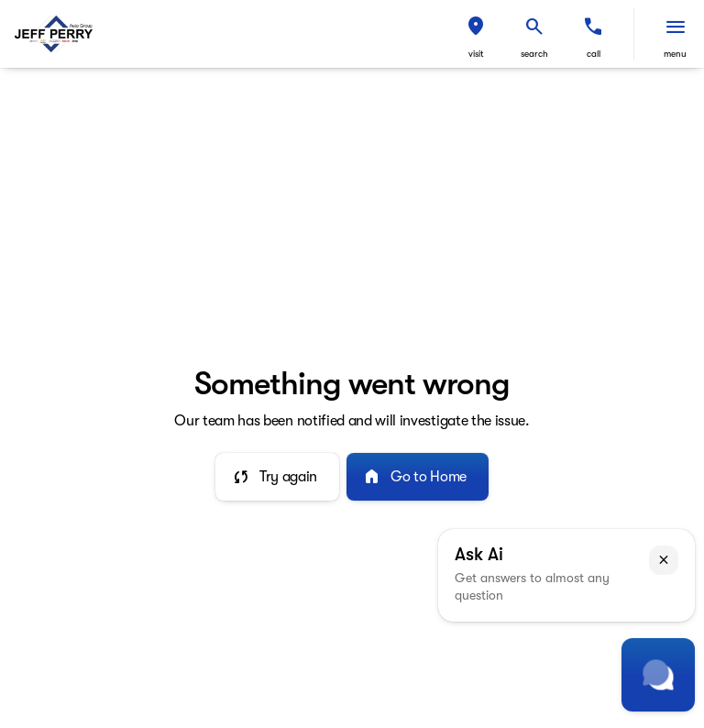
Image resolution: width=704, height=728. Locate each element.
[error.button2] (418, 477)
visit (476, 54)
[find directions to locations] (476, 27)
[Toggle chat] (658, 675)
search (534, 54)
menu (675, 54)
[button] (476, 34)
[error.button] (277, 477)
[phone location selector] (593, 27)
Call (594, 54)
